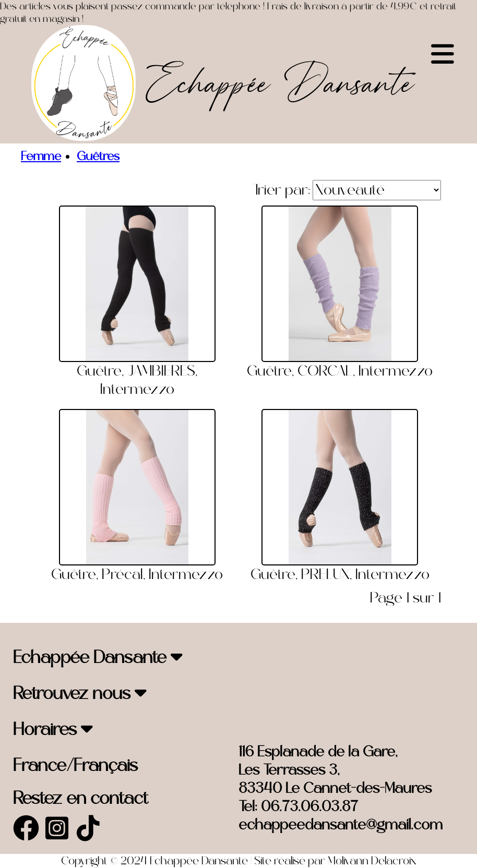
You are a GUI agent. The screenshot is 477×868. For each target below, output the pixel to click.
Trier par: (282, 190)
